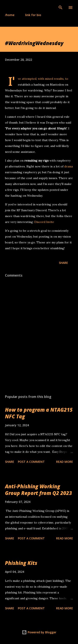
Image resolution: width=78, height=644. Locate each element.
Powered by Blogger (39, 632)
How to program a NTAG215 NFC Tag (39, 413)
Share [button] (63, 263)
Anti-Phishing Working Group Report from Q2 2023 (38, 490)
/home (10, 15)
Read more (65, 462)
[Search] (61, 8)
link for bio (33, 15)
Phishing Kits (21, 563)
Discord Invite (44, 222)
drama (69, 166)
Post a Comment (31, 462)
